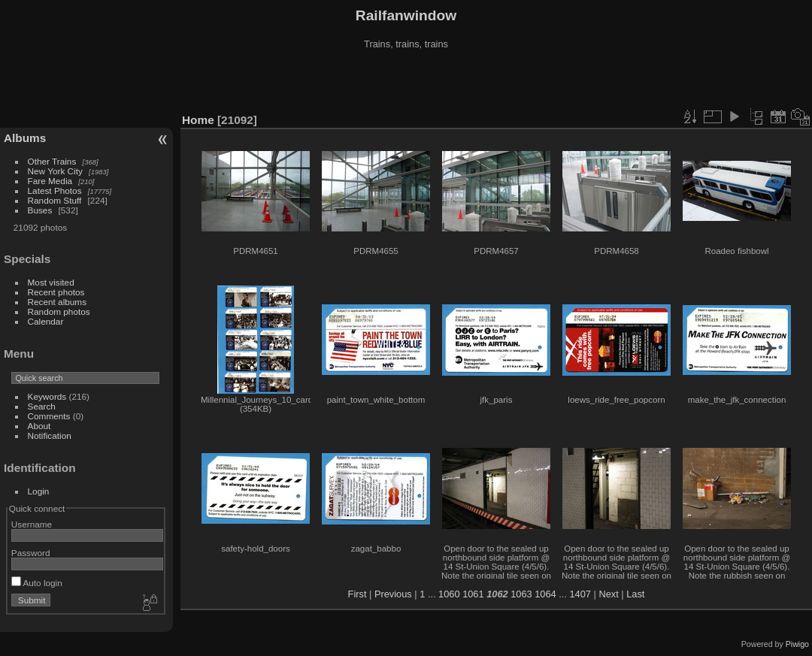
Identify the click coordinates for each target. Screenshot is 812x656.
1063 (521, 594)
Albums (25, 138)
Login (39, 491)
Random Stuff (55, 200)
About (39, 426)
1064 (545, 594)
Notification (50, 435)
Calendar (46, 321)
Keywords (47, 396)
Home (198, 120)
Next (608, 594)
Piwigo (797, 644)
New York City (55, 171)
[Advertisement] (406, 82)
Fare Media (50, 181)
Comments (49, 416)
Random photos (59, 311)
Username (32, 524)
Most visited (51, 282)
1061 (473, 594)
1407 (580, 594)
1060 (449, 594)
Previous (393, 594)
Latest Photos (55, 190)
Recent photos (56, 292)
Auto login (37, 583)
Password (31, 553)
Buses (40, 210)
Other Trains (52, 161)
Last (635, 594)
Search (42, 406)
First (358, 594)
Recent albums (57, 302)
